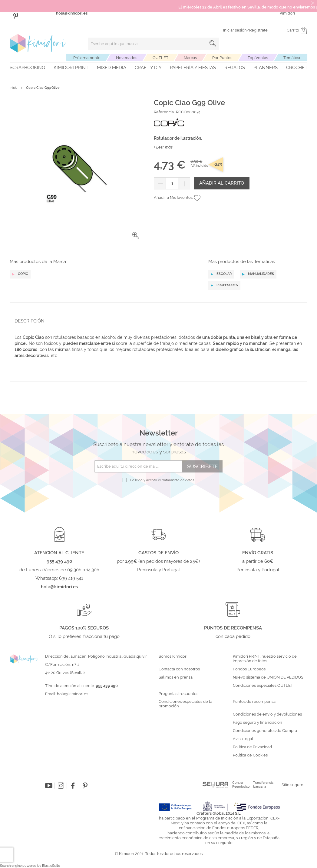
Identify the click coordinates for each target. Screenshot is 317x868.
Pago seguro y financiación (258, 723)
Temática (292, 58)
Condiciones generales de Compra (265, 731)
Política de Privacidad (252, 747)
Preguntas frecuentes (178, 694)
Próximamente (87, 58)
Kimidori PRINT (71, 68)
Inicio (14, 88)
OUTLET (160, 58)
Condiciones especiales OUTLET (263, 686)
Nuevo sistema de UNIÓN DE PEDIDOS (268, 677)
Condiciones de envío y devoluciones (267, 714)
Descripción (30, 321)
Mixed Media (112, 68)
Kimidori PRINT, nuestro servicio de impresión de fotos (265, 659)
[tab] (157, 321)
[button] (136, 235)
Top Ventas (258, 58)
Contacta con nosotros (179, 669)
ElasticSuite (51, 866)
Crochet (297, 68)
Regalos (235, 68)
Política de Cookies (250, 755)
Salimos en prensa (176, 677)
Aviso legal (243, 739)
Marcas (190, 58)
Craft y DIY (148, 68)
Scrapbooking (27, 68)
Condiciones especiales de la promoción (185, 704)
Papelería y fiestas (193, 68)
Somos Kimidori (173, 656)
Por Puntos (222, 58)
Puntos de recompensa (254, 702)
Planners (266, 68)
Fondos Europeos (249, 669)
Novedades (127, 58)
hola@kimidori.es (73, 694)
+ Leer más (163, 147)
